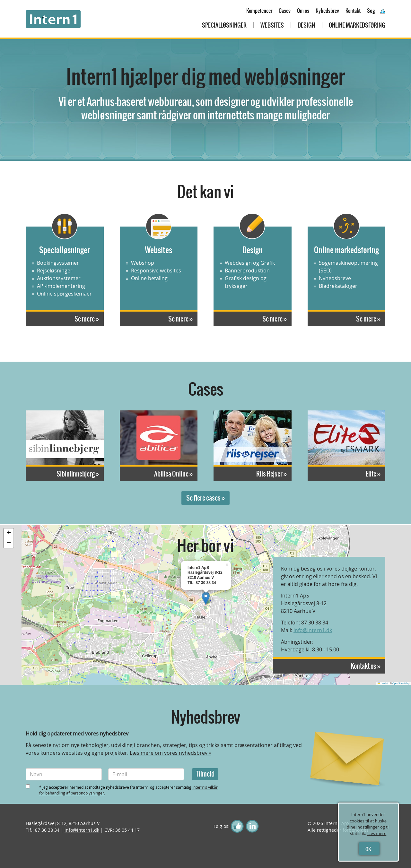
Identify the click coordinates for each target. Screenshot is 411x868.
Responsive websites (156, 271)
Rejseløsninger (55, 271)
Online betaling (149, 278)
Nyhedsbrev (327, 11)
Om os (303, 11)
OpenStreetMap (401, 683)
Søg (371, 11)
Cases (285, 11)
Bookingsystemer (58, 263)
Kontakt (353, 11)
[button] (206, 598)
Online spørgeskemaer (64, 294)
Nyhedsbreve (335, 278)
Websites (272, 25)
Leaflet (383, 683)
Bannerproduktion (247, 271)
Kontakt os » (366, 666)
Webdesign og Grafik (250, 263)
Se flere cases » (205, 498)
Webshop (143, 263)
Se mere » (87, 319)
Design (306, 25)
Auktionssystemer (59, 278)
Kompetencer (259, 11)
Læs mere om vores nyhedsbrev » (171, 753)
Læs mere (377, 833)
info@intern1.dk (313, 630)
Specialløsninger (224, 25)
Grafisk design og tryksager (246, 282)
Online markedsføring (357, 25)
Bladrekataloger (338, 286)
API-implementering (61, 286)
